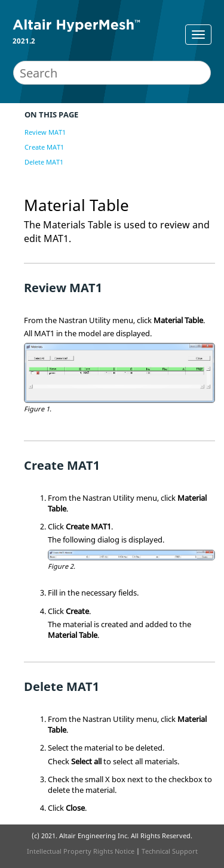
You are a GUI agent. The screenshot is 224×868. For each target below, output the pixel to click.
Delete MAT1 (44, 162)
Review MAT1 (45, 132)
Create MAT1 (44, 147)
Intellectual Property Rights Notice (81, 851)
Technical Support (170, 851)
